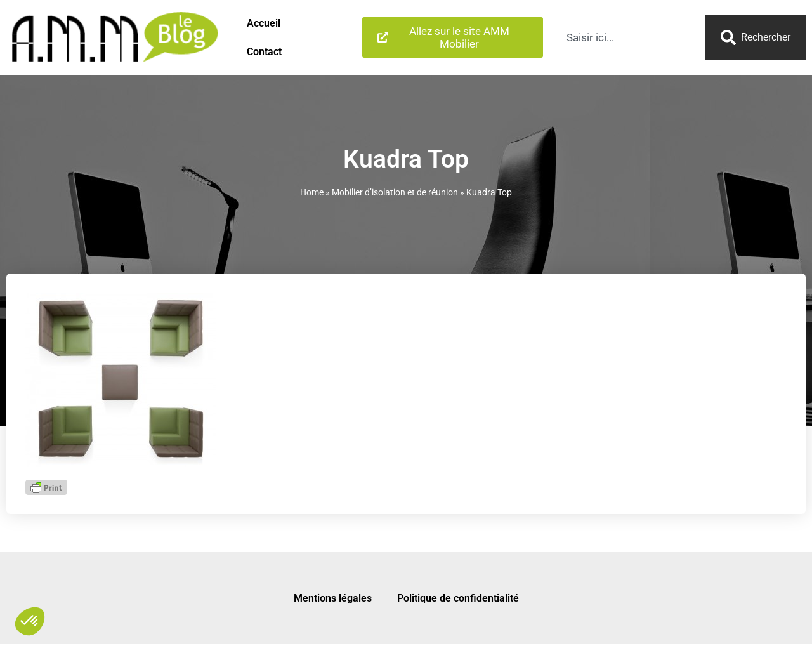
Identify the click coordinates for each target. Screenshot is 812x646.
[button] (30, 621)
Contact (264, 52)
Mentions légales (333, 598)
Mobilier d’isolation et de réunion (395, 192)
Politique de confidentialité (458, 598)
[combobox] (628, 37)
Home (312, 192)
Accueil (264, 23)
